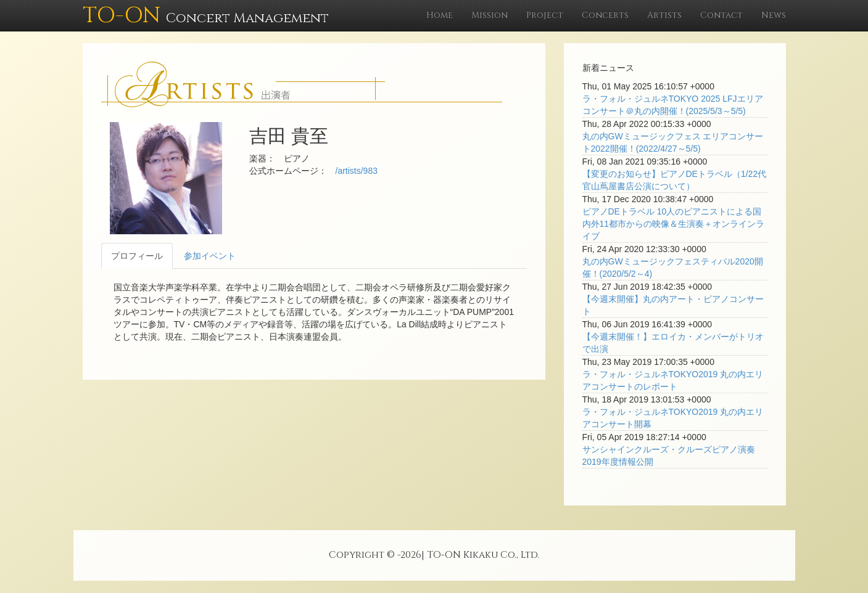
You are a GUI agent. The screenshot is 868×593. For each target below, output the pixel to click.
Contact (721, 15)
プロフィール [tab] (137, 256)
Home (440, 15)
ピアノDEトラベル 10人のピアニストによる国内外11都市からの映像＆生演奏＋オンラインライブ (674, 224)
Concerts (605, 15)
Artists (664, 15)
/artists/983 (357, 171)
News (774, 15)
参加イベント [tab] (210, 256)
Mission (490, 15)
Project (545, 15)
